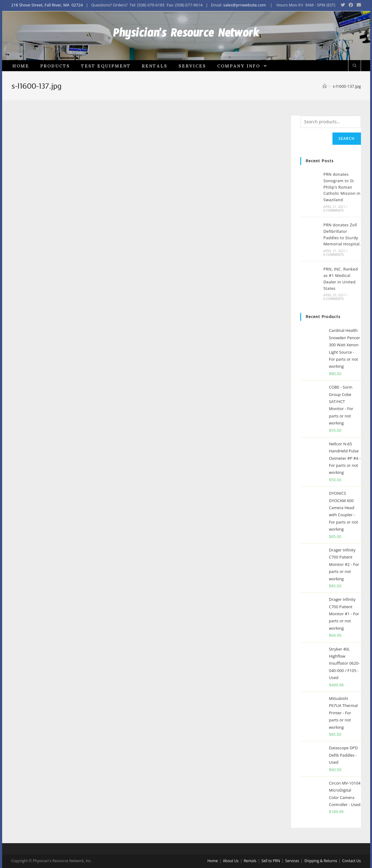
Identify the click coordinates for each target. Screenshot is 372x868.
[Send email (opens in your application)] (358, 5)
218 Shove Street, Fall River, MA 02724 (47, 5)
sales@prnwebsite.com (245, 5)
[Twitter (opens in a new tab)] (343, 5)
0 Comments (333, 235)
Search (347, 163)
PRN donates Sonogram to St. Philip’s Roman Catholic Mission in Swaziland (342, 212)
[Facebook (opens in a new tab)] (351, 5)
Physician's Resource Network (186, 48)
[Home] (325, 111)
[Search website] (355, 91)
